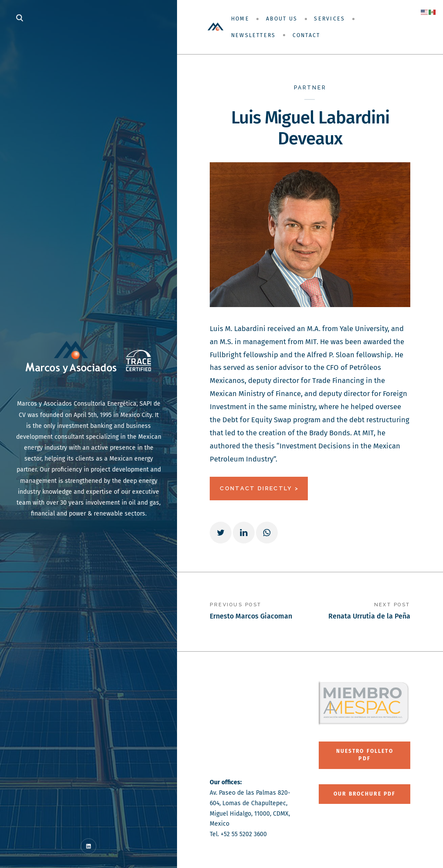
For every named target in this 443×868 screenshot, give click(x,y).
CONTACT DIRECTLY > (259, 488)
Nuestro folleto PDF (365, 755)
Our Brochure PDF (365, 794)
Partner (310, 87)
